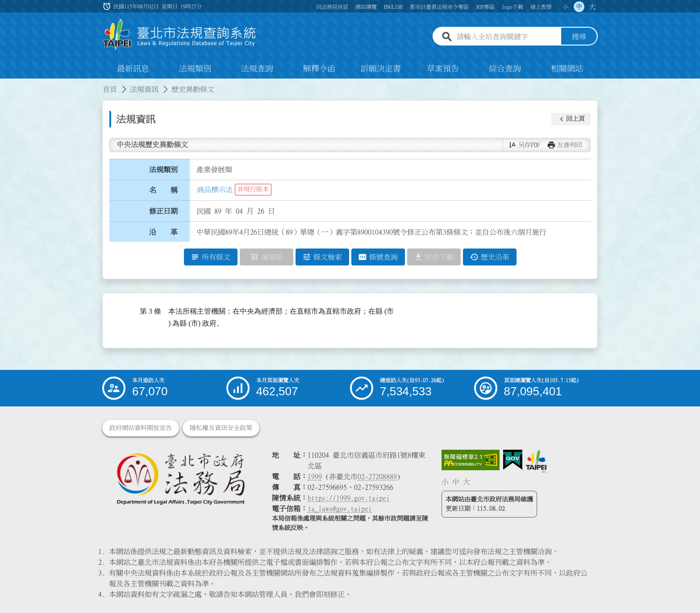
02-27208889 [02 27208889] (377, 476)
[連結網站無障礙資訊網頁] (471, 460)
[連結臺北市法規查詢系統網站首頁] (179, 35)
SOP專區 (485, 7)
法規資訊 (144, 89)
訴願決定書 (381, 69)
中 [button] (579, 7)
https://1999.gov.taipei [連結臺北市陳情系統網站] (349, 498)
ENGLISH (393, 7)
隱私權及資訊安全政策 (221, 428)
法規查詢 (257, 69)
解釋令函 (319, 69)
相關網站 (567, 69)
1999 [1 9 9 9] (315, 476)
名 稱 (163, 191)
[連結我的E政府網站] (513, 460)
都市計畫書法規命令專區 (439, 7)
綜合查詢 (505, 69)
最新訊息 (133, 69)
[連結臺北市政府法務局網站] (180, 478)
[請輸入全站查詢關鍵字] (507, 37)
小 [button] (566, 7)
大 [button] (592, 7)
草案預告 (443, 69)
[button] (571, 119)
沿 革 (163, 232)
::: (5, 84)
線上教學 (541, 7)
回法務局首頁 (332, 7)
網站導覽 (366, 7)
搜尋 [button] (579, 37)
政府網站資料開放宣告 (141, 428)
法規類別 (195, 69)
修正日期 (163, 211)
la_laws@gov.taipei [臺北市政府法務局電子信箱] (340, 509)
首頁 (110, 89)
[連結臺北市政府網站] (536, 461)
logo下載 (512, 7)
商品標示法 (215, 190)
